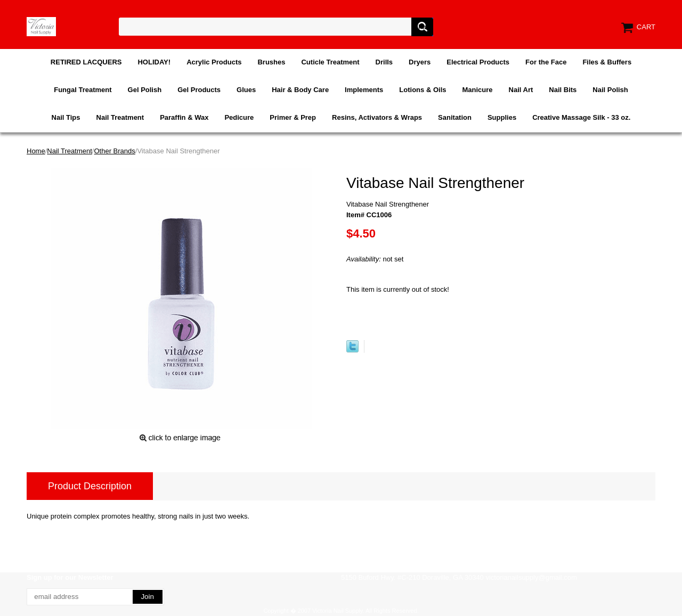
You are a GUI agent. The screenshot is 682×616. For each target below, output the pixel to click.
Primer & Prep (293, 117)
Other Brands (114, 151)
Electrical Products (478, 62)
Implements (364, 90)
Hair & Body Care (300, 90)
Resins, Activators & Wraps (377, 117)
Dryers (420, 62)
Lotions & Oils (423, 90)
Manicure (477, 90)
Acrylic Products (214, 62)
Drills (384, 62)
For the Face (546, 62)
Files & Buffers (607, 62)
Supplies (502, 117)
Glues (246, 90)
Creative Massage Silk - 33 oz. (581, 117)
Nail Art (521, 90)
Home (36, 151)
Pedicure (239, 117)
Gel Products (199, 90)
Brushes (271, 62)
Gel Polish (145, 90)
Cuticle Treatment (330, 62)
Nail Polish (610, 90)
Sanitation (455, 117)
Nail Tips (66, 117)
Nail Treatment (120, 117)
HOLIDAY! (154, 62)
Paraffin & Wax (184, 117)
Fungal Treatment (83, 90)
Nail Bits (563, 90)
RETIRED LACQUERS (86, 62)
